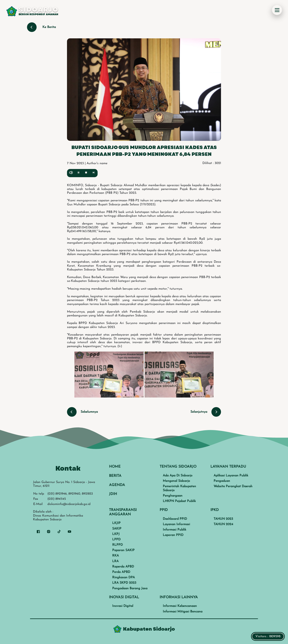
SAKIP (117, 529)
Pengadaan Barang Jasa (130, 588)
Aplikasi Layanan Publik (231, 476)
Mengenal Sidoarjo (176, 481)
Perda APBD (121, 572)
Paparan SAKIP (123, 550)
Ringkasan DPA (123, 577)
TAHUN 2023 (223, 519)
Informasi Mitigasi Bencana (183, 612)
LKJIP (116, 523)
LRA (115, 561)
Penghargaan (173, 496)
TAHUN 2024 (223, 524)
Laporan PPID (173, 535)
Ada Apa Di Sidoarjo (178, 476)
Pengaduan (222, 481)
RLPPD (117, 545)
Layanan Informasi (176, 524)
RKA (115, 556)
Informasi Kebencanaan (180, 606)
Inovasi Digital (123, 606)
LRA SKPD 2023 (124, 583)
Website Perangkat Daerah (233, 486)
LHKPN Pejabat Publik (179, 501)
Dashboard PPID (175, 519)
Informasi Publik (174, 530)
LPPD (116, 540)
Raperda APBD (123, 567)
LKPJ (116, 534)
